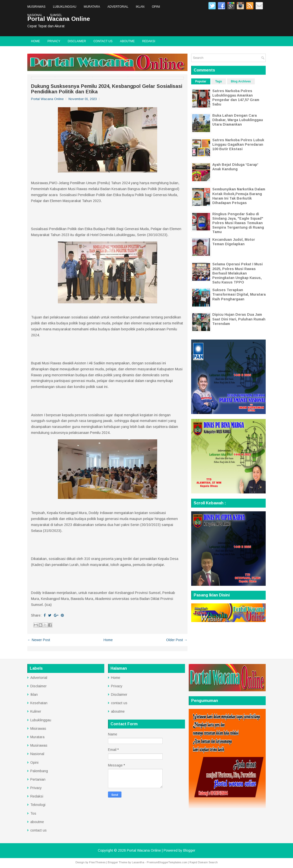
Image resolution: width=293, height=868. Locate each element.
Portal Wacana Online (144, 850)
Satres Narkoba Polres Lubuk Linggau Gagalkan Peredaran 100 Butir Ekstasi (238, 144)
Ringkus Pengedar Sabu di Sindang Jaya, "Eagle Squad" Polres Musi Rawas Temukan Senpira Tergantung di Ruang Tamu (238, 223)
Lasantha (138, 862)
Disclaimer (77, 41)
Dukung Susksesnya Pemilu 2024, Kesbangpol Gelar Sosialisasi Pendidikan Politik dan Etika (107, 89)
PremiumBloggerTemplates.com (167, 862)
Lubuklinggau (65, 7)
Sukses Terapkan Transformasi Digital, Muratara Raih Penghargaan (239, 294)
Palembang (39, 771)
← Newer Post (39, 640)
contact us (103, 41)
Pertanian (38, 779)
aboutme (127, 41)
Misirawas (38, 729)
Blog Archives (241, 81)
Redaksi (149, 41)
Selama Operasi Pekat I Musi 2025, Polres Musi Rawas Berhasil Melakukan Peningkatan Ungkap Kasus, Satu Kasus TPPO (238, 273)
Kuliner (36, 711)
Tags (219, 81)
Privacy (54, 41)
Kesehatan (39, 703)
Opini (156, 7)
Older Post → (177, 640)
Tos (33, 813)
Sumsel (56, 15)
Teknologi (38, 805)
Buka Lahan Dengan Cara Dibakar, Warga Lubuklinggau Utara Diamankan (238, 120)
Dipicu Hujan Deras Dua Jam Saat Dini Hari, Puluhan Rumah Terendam (239, 319)
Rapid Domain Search (204, 862)
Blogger (189, 850)
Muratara (92, 7)
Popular (201, 81)
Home (36, 41)
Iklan (140, 7)
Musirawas (36, 7)
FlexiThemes (97, 862)
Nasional (35, 15)
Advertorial (118, 7)
